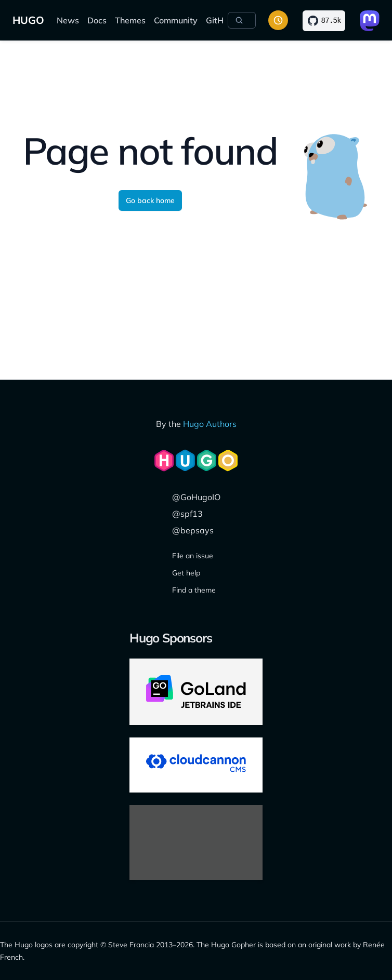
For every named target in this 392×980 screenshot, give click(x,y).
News (68, 20)
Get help (186, 573)
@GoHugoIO (196, 497)
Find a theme (194, 590)
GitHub (220, 20)
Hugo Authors (210, 424)
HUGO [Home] (28, 20)
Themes (130, 20)
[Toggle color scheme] (278, 20)
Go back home (150, 200)
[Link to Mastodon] (370, 21)
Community (176, 20)
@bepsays (193, 530)
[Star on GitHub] (324, 21)
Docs (97, 20)
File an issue (193, 556)
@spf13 (187, 514)
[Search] (242, 20)
